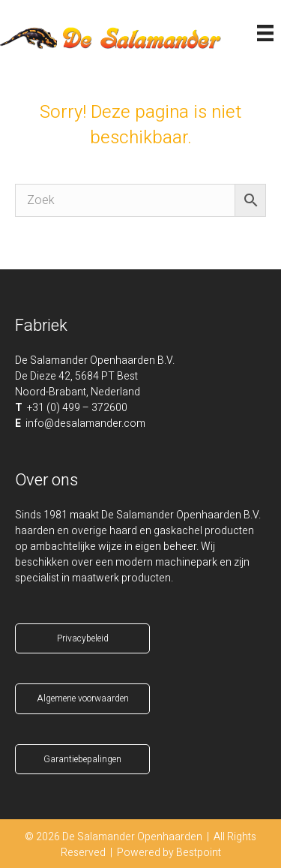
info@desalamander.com (85, 423)
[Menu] (265, 33)
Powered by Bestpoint (169, 853)
